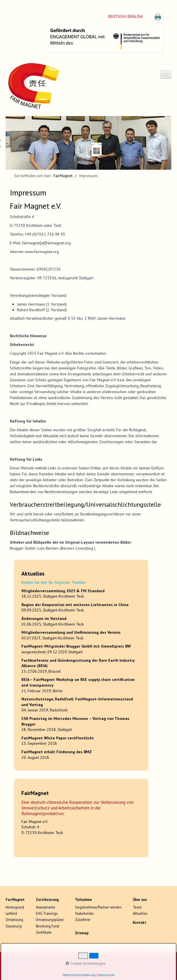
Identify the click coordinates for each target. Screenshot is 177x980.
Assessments (45, 907)
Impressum (52, 966)
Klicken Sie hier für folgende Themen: (54, 582)
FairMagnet (63, 176)
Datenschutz (15, 966)
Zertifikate (44, 932)
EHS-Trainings (47, 913)
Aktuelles (140, 913)
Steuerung (14, 926)
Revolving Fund (47, 926)
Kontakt (34, 966)
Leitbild (11, 913)
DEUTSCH (116, 16)
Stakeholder (84, 913)
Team (137, 907)
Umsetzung (14, 920)
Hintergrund (15, 907)
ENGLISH (135, 16)
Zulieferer (83, 920)
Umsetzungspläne (50, 920)
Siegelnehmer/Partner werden (98, 907)
